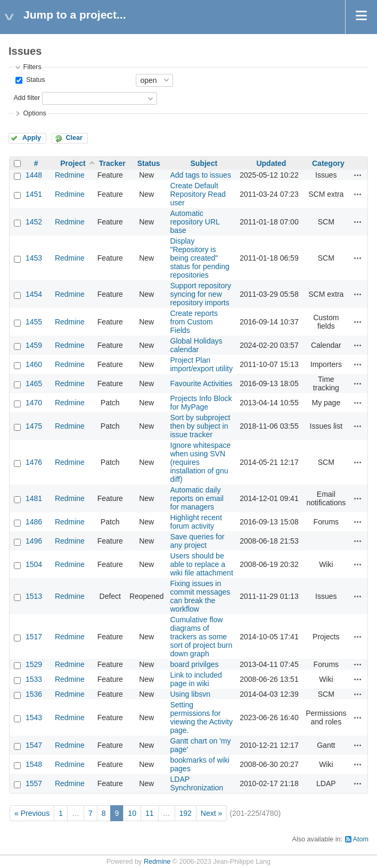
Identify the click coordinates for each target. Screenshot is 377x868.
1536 (34, 694)
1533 (34, 679)
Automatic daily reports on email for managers (197, 498)
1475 (34, 426)
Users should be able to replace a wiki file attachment (202, 564)
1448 (34, 175)
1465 (34, 383)
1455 (34, 322)
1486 (34, 522)
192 (186, 813)
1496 (34, 541)
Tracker (112, 163)
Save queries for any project (198, 541)
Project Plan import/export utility (202, 364)
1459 (34, 345)
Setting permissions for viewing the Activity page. (202, 717)
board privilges (195, 664)
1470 (34, 403)
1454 (34, 294)
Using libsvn (190, 694)
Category (328, 163)
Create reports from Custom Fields (194, 322)
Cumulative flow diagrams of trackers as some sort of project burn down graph (202, 637)
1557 (34, 783)
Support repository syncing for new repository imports (201, 294)
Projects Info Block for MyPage (201, 403)
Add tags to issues (201, 175)
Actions (358, 175)
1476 (34, 462)
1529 (34, 664)
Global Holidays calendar (196, 345)
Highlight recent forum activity (196, 522)
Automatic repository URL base (195, 222)
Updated (271, 163)
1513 (34, 596)
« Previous (32, 813)
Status (34, 80)
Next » (211, 813)
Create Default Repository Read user (198, 194)
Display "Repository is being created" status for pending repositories (200, 258)
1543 (34, 717)
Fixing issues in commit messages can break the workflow (200, 596)
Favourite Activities (202, 383)
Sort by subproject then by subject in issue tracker (200, 426)
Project (73, 163)
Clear (74, 138)
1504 (34, 564)
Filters (32, 67)
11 (150, 813)
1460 (34, 364)
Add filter (27, 98)
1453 (34, 258)
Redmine (70, 175)
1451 (34, 194)
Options (34, 113)
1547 (34, 745)
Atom (361, 839)
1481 (34, 498)
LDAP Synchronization (197, 783)
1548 (34, 764)
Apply (32, 138)
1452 (34, 222)
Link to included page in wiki (196, 679)
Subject (204, 163)
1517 (34, 637)
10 (132, 813)
